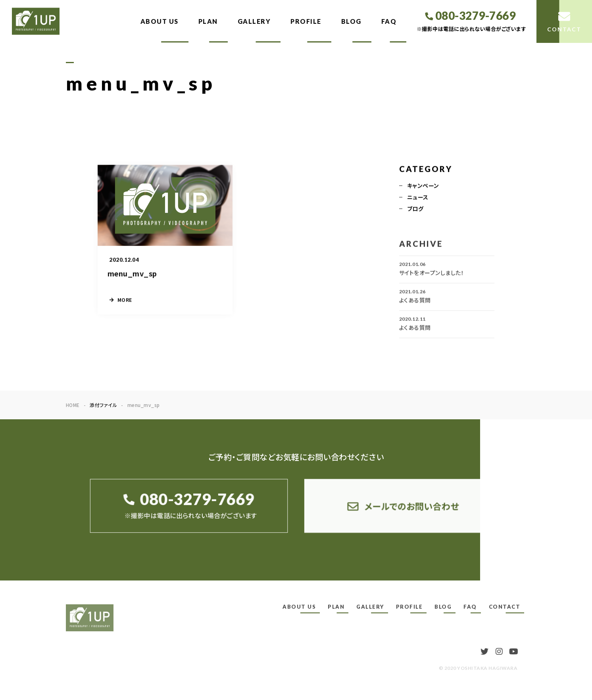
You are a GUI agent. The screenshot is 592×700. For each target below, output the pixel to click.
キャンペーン (423, 186)
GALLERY (254, 21)
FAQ (389, 21)
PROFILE (306, 21)
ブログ (415, 209)
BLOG (351, 21)
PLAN (208, 21)
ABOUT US (160, 21)
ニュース (418, 197)
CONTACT (505, 607)
